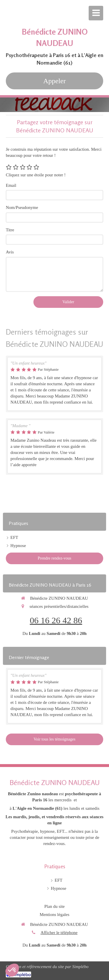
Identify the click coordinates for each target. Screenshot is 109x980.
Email (11, 185)
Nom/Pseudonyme (22, 207)
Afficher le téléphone (59, 933)
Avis (10, 252)
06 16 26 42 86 (56, 620)
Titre (10, 230)
